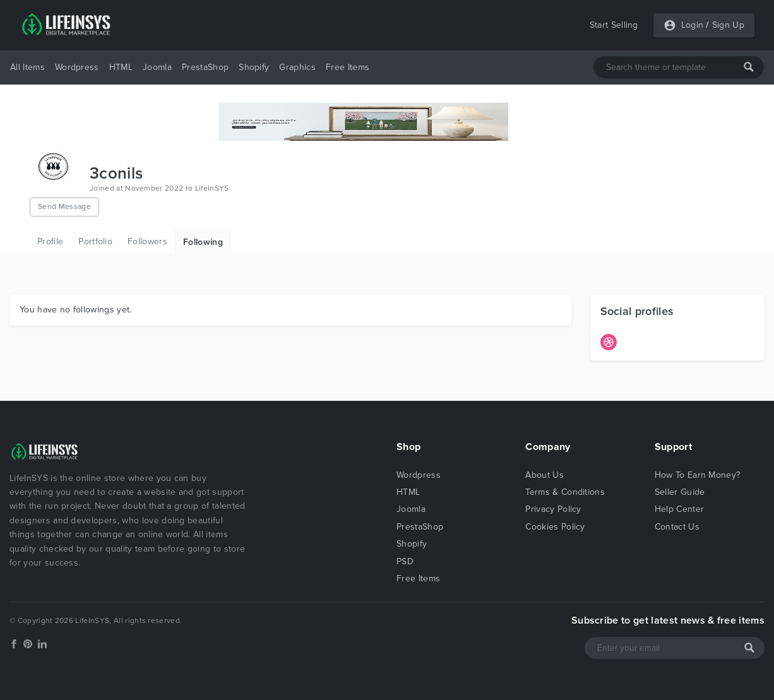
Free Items (348, 67)
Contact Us (677, 527)
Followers (147, 241)
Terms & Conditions (565, 492)
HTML (121, 67)
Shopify (254, 67)
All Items (27, 67)
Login (693, 25)
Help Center (680, 509)
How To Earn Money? (698, 475)
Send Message (64, 206)
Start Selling (614, 25)
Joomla (157, 67)
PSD (405, 561)
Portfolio (95, 241)
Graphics (297, 67)
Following (203, 242)
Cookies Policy (555, 527)
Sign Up (728, 25)
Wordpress (77, 67)
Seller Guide (680, 492)
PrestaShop (205, 67)
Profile (50, 241)
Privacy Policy (553, 509)
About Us (545, 475)
